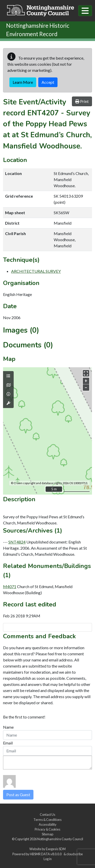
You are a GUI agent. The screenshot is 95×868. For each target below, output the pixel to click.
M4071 (10, 586)
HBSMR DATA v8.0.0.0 (46, 854)
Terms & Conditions (48, 820)
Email (8, 743)
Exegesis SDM (56, 849)
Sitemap (48, 834)
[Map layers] (8, 376)
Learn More (23, 82)
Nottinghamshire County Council (60, 839)
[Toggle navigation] (85, 11)
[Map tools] (8, 403)
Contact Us (48, 815)
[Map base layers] (8, 385)
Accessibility (48, 824)
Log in (48, 859)
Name (8, 727)
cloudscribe (75, 854)
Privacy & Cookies (48, 829)
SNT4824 (17, 542)
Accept (48, 82)
